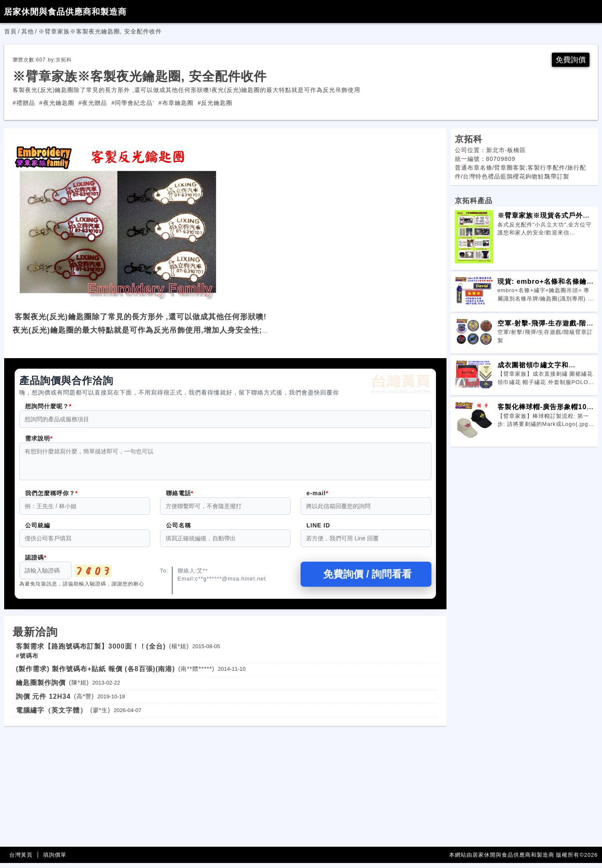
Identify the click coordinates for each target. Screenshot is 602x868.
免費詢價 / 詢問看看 (366, 579)
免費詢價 (571, 60)
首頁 (10, 31)
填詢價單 (55, 860)
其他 (28, 31)
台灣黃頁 (21, 860)
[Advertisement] (225, 789)
